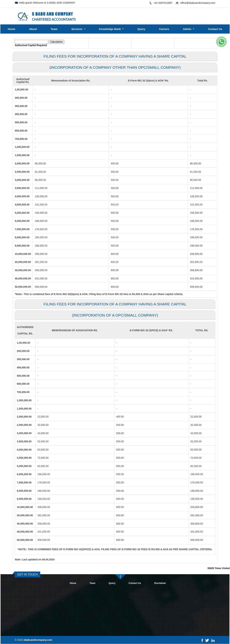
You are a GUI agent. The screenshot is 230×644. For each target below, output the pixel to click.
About (33, 29)
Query (141, 29)
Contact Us (215, 29)
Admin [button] (188, 29)
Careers (164, 29)
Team (54, 29)
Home (11, 29)
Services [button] (77, 29)
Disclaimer (160, 583)
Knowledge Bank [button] (110, 29)
